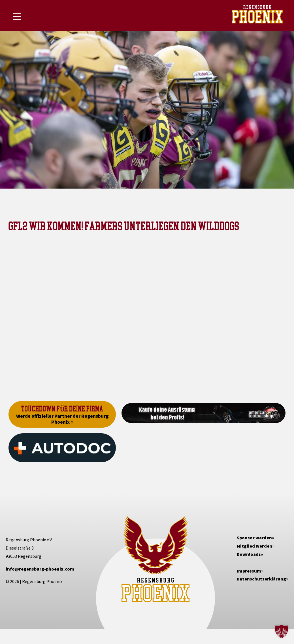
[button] (282, 632)
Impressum (249, 571)
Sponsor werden (254, 538)
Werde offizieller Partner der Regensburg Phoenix (62, 419)
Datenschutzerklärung (261, 579)
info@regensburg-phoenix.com (40, 569)
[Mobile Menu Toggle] (17, 16)
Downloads (249, 554)
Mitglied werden (254, 546)
